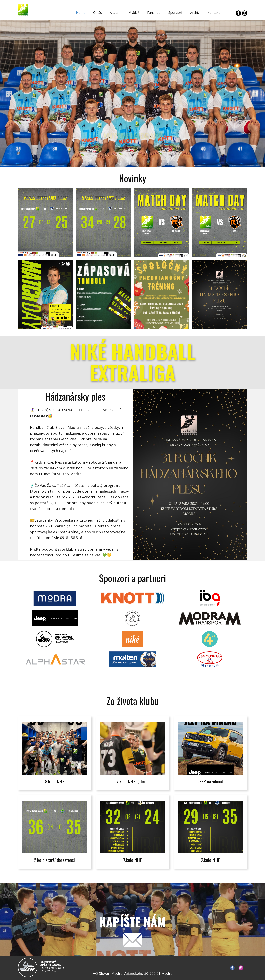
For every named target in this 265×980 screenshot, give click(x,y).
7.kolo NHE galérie (132, 781)
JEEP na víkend (210, 781)
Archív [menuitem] (195, 13)
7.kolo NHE (132, 860)
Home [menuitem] (81, 13)
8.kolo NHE (55, 781)
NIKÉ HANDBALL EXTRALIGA (133, 362)
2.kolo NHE (210, 860)
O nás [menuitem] (97, 13)
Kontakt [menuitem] (213, 13)
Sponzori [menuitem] (175, 13)
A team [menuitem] (115, 13)
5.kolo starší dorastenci (55, 860)
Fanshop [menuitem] (154, 13)
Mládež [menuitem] (134, 13)
